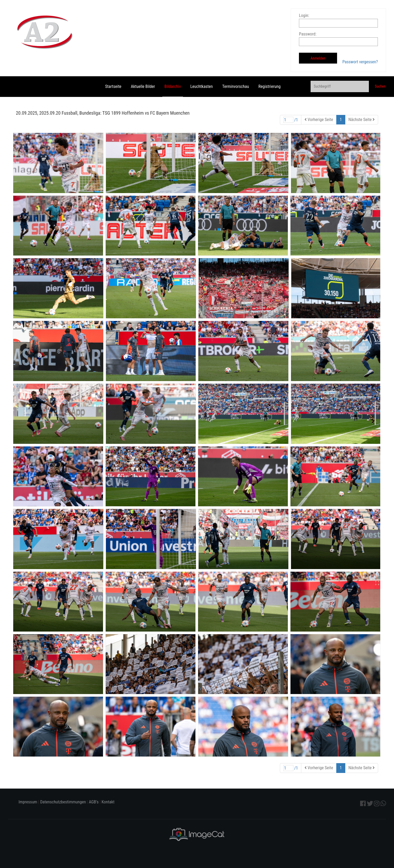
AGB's (94, 802)
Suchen (380, 86)
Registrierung (270, 86)
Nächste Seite (362, 120)
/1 (291, 120)
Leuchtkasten (202, 86)
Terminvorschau (236, 86)
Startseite (113, 86)
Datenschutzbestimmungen (63, 802)
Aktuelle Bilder (143, 86)
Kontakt (108, 802)
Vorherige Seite (319, 120)
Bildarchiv (173, 86)
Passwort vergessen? (360, 62)
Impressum (28, 802)
